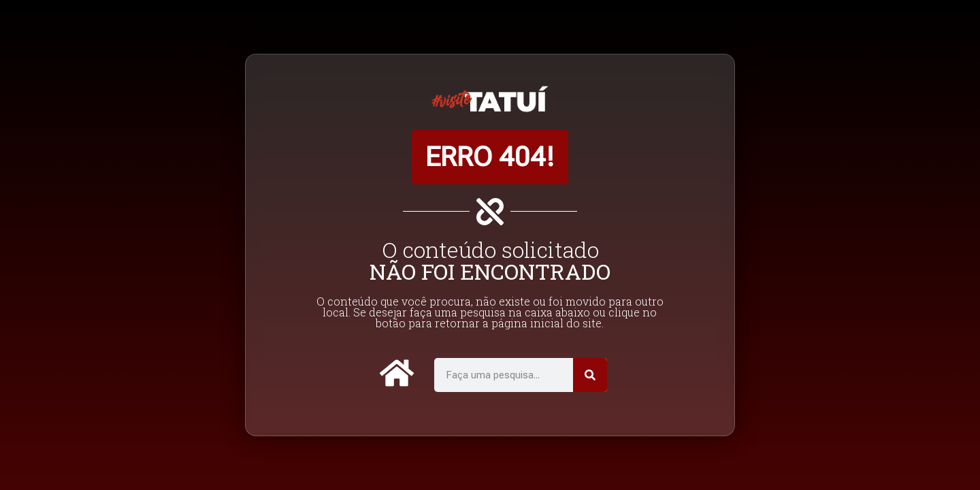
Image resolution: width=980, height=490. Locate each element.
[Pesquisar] (590, 375)
